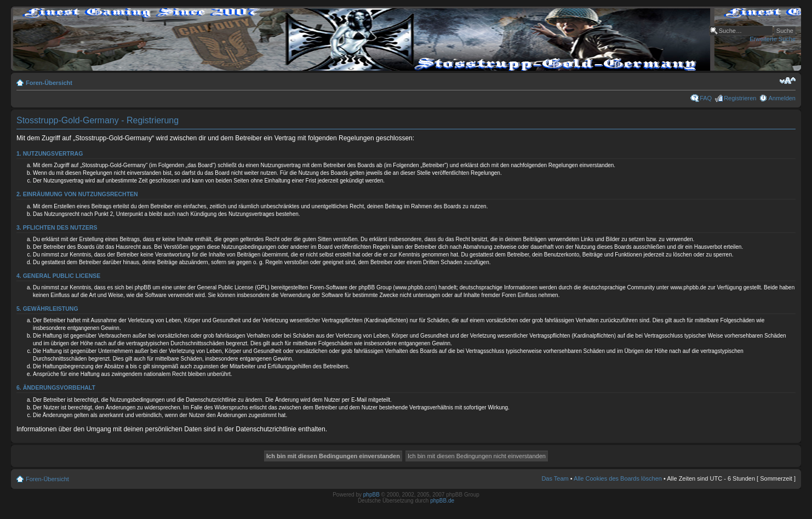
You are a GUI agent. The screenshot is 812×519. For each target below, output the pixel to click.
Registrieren (740, 98)
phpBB (371, 495)
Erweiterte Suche (773, 39)
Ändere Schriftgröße (788, 81)
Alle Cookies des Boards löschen (618, 478)
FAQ (706, 98)
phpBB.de (442, 501)
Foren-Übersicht (49, 83)
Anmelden (782, 98)
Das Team (555, 478)
